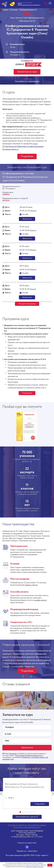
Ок (50, 865)
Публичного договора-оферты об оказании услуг (25, 758)
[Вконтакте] (27, 847)
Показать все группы (27, 304)
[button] (27, 676)
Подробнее (27, 156)
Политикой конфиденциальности (35, 867)
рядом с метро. (31, 585)
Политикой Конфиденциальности (28, 756)
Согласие (13, 754)
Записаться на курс (27, 72)
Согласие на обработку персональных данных (27, 825)
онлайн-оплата (40, 600)
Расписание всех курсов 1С (27, 817)
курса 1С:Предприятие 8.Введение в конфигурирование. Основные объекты (23, 146)
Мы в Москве (20, 3)
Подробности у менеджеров (27, 81)
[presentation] (23, 676)
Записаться (27, 219)
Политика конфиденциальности (27, 827)
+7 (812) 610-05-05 (46, 4)
